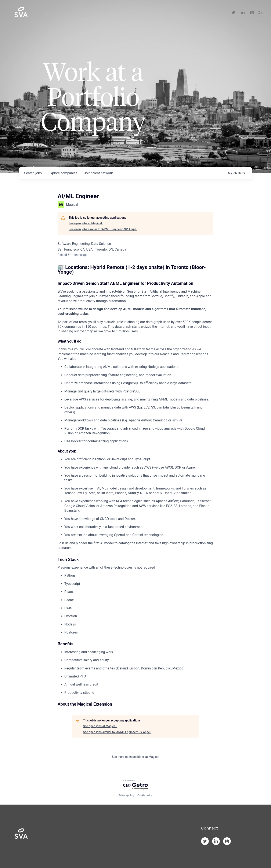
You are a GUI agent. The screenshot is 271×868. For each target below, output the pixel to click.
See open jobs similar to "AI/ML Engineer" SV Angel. (103, 229)
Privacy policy (126, 795)
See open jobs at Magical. (86, 223)
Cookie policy (145, 795)
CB (260, 13)
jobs (33, 173)
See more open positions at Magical (136, 757)
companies (63, 173)
